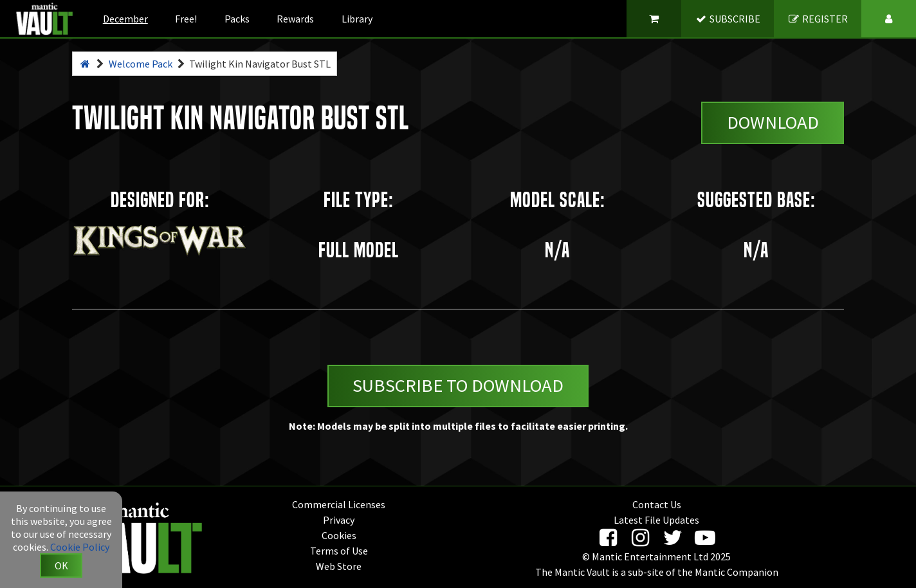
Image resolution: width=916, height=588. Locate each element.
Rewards (295, 19)
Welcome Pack (141, 64)
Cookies (339, 535)
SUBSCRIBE (728, 19)
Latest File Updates (656, 520)
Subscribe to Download (458, 385)
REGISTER (818, 19)
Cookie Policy (80, 547)
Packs (237, 19)
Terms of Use (339, 551)
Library (357, 19)
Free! (186, 19)
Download (773, 122)
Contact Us (657, 504)
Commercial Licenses (339, 504)
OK (61, 565)
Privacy (339, 520)
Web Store (339, 566)
